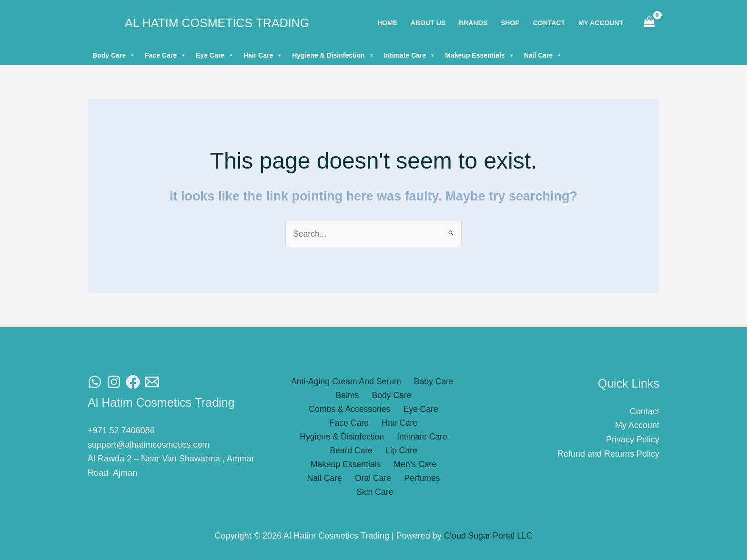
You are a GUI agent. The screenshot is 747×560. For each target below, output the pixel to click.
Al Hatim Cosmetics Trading (217, 23)
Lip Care (359, 439)
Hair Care (263, 55)
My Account (637, 426)
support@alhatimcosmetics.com (148, 445)
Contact (645, 411)
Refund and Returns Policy (608, 454)
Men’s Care (329, 452)
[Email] (152, 382)
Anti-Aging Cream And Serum (347, 382)
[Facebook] (133, 382)
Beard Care (313, 439)
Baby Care (432, 382)
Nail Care (543, 55)
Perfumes (352, 467)
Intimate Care (410, 55)
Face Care (166, 55)
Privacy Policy (633, 440)
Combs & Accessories (414, 396)
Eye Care (215, 55)
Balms (303, 396)
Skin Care (398, 467)
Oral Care (422, 452)
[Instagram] (114, 382)
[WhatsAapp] (95, 382)
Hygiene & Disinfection (333, 55)
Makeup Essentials (479, 55)
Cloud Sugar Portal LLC (488, 536)
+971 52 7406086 (121, 431)
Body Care (114, 55)
